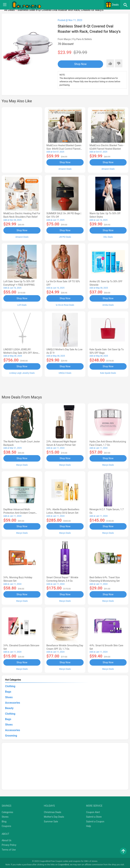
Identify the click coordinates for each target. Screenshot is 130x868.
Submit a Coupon (95, 821)
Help (89, 826)
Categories (7, 812)
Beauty (9, 708)
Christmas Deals (52, 812)
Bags (8, 691)
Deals (112, 5)
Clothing (10, 686)
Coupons (6, 826)
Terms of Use (9, 849)
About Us (7, 840)
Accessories (13, 702)
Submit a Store (94, 816)
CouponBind (64, 864)
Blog (4, 821)
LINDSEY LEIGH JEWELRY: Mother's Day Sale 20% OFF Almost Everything (22, 353)
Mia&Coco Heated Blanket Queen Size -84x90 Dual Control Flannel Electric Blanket (64, 149)
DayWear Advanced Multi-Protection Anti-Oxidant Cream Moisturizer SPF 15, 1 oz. (19, 513)
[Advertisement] (22, 139)
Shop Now (78, 64)
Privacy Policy (9, 844)
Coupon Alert (93, 812)
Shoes (9, 697)
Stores (5, 816)
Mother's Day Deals (54, 816)
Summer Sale (51, 821)
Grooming (11, 735)
